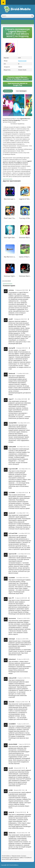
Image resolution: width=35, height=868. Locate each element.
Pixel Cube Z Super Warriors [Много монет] (10, 218)
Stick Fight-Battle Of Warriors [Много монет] (10, 238)
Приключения (22, 61)
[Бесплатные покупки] (10, 199)
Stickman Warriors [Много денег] (25, 238)
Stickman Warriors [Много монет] (25, 276)
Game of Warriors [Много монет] (25, 257)
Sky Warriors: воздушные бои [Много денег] (10, 257)
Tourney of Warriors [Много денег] (25, 218)
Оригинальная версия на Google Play (17, 84)
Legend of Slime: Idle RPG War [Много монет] (25, 199)
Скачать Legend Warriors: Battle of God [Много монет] (17, 78)
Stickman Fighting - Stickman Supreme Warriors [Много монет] (10, 276)
